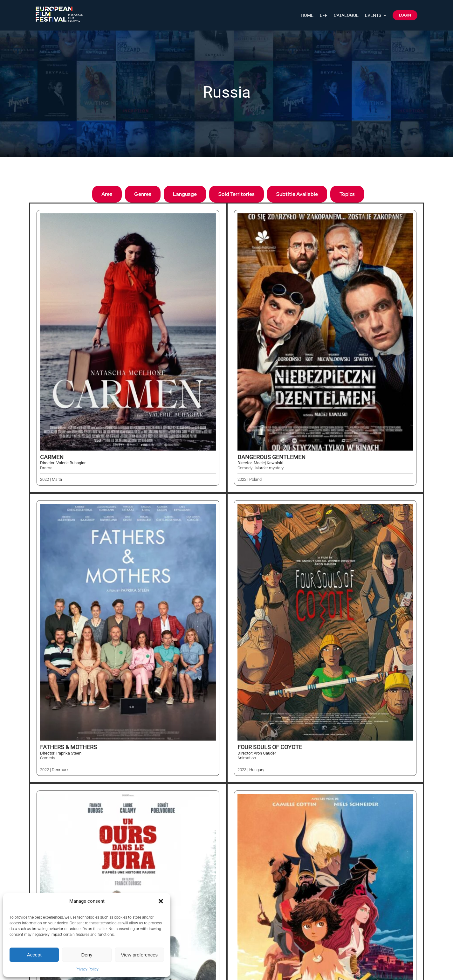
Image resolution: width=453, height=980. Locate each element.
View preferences (140, 955)
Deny (87, 955)
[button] (161, 901)
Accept (34, 955)
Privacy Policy (87, 969)
